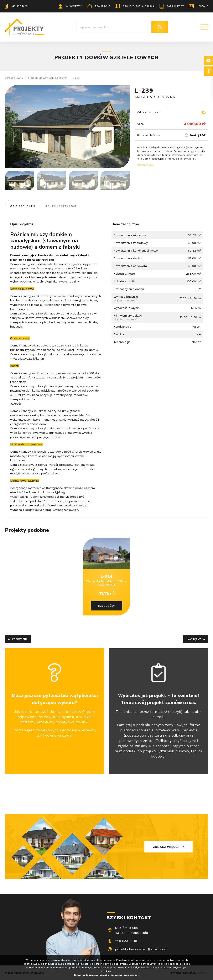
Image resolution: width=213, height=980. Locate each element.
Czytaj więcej (145, 165)
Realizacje (102, 6)
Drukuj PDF (198, 135)
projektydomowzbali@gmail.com (141, 949)
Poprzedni (20, 639)
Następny (194, 639)
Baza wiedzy (175, 6)
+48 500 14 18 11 (21, 6)
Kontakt (202, 6)
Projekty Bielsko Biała (139, 6)
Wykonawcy (74, 6)
